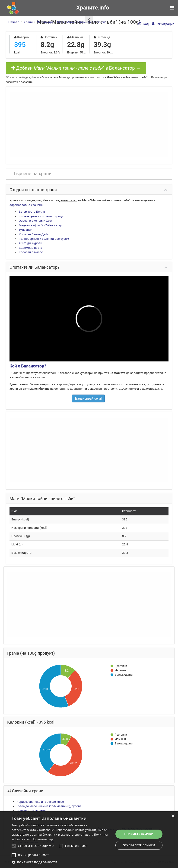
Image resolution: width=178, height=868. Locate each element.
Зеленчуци (45, 22)
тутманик (25, 230)
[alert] (89, 840)
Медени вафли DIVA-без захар (40, 225)
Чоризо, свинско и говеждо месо (40, 802)
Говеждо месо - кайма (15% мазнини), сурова (49, 806)
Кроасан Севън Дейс (34, 234)
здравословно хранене (26, 205)
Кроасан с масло (31, 252)
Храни (28, 22)
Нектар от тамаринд (31, 811)
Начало (14, 22)
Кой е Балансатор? (28, 366)
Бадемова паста (30, 248)
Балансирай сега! (88, 398)
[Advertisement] (89, 125)
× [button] (173, 816)
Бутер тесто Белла (32, 212)
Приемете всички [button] (139, 834)
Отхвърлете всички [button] (139, 845)
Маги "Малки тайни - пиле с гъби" (81, 22)
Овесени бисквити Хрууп (37, 221)
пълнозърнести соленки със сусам (44, 239)
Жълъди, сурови (30, 243)
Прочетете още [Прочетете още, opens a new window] (43, 839)
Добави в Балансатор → (76, 68)
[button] (61, 862)
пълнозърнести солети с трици (41, 216)
